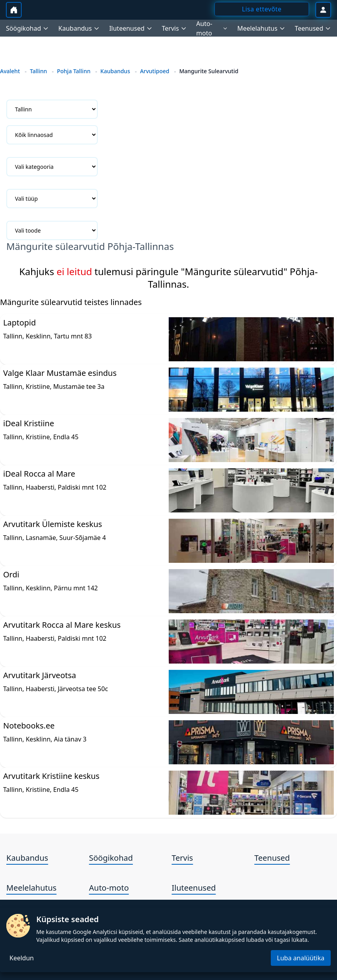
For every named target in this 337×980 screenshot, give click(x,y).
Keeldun (22, 958)
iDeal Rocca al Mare (39, 474)
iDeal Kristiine (29, 423)
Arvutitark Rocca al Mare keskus (62, 625)
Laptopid (20, 323)
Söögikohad (111, 858)
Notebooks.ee (29, 726)
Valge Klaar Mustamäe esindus (60, 373)
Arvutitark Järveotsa (40, 675)
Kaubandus (115, 71)
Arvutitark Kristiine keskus (51, 776)
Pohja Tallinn (74, 71)
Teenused (272, 858)
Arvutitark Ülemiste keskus (53, 524)
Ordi (11, 574)
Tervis (182, 858)
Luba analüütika (301, 958)
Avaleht (10, 71)
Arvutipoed (155, 71)
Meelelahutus (31, 888)
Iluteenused (194, 888)
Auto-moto (109, 888)
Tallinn (39, 71)
